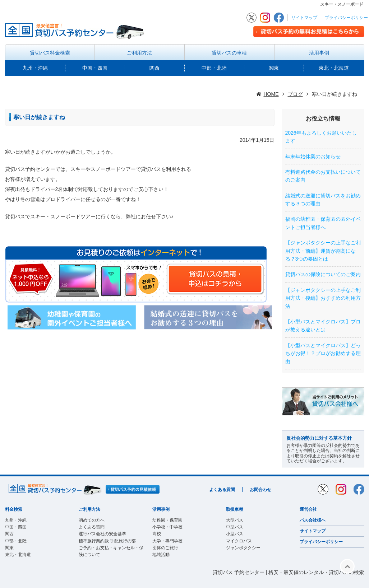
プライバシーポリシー (346, 18)
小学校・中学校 (167, 527)
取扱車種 (235, 509)
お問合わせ (260, 490)
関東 (274, 68)
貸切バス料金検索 (50, 53)
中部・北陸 (214, 68)
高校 (157, 534)
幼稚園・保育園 (167, 520)
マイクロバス (239, 541)
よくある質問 (222, 490)
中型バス (235, 527)
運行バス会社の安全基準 (102, 534)
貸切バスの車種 (229, 53)
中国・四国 (95, 68)
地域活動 (161, 555)
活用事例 (319, 53)
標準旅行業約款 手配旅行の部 (107, 541)
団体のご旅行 (165, 548)
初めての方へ (92, 520)
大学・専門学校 (167, 541)
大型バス (235, 520)
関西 (154, 68)
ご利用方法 (139, 53)
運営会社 (308, 509)
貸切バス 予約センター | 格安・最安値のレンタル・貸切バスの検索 (288, 572)
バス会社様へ (313, 520)
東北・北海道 (334, 68)
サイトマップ (304, 18)
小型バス (235, 534)
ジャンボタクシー (243, 548)
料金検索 (14, 509)
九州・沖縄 (35, 68)
